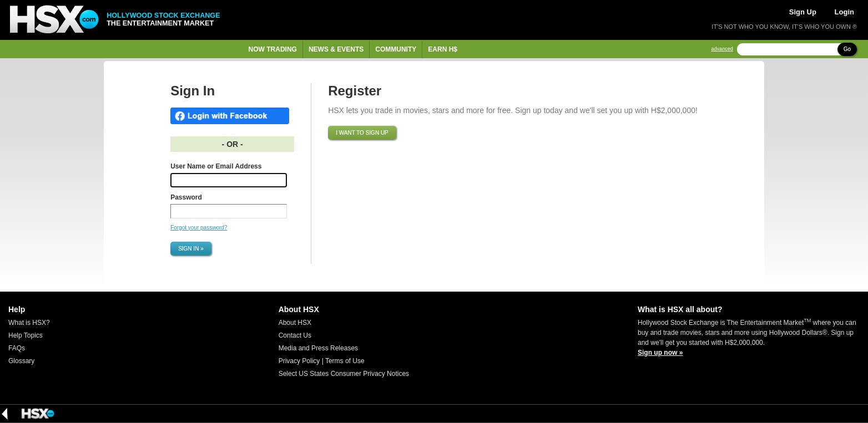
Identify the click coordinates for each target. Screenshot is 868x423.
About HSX (295, 323)
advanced (722, 49)
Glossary (21, 361)
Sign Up (803, 12)
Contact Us (295, 335)
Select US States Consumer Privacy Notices (344, 374)
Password (186, 197)
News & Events (336, 49)
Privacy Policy (299, 361)
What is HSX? (29, 323)
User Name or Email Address (216, 166)
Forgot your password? (199, 228)
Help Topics (26, 335)
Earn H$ (443, 49)
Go (847, 49)
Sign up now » (660, 353)
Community (396, 49)
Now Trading (273, 49)
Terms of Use (345, 361)
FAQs (17, 348)
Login (844, 12)
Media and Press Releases (318, 348)
